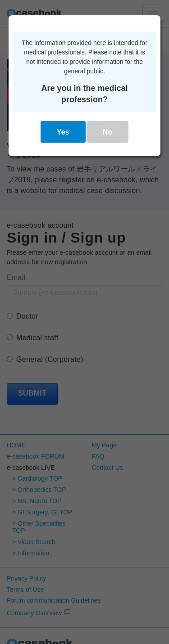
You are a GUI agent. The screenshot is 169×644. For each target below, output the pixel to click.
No (107, 132)
